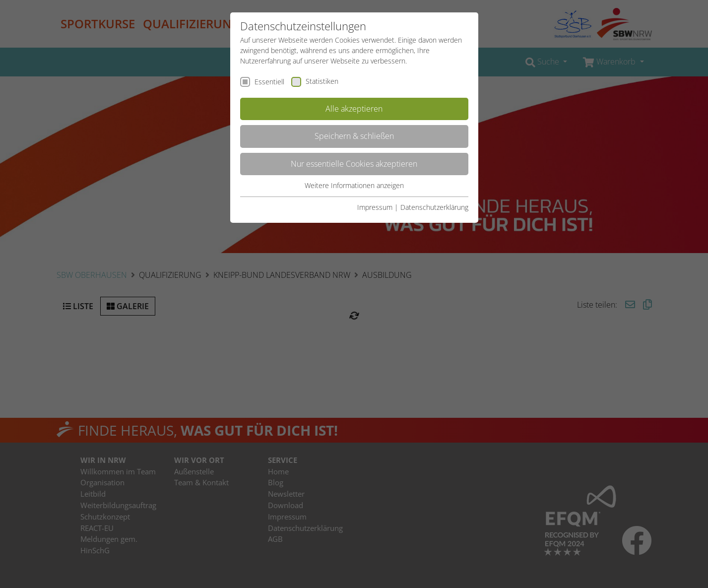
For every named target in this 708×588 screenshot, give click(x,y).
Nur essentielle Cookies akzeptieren (354, 164)
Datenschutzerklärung (434, 207)
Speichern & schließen (354, 136)
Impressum (375, 207)
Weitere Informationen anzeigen (354, 185)
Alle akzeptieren (354, 109)
